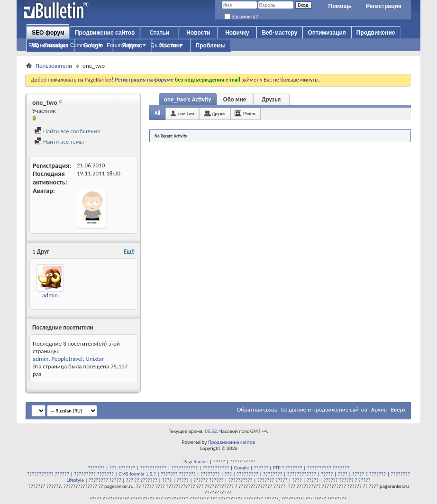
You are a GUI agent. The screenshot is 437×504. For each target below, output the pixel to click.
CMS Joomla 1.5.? (137, 474)
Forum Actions (123, 45)
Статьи (159, 33)
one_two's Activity (188, 99)
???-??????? (122, 468)
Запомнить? (241, 17)
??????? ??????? (178, 474)
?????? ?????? (209, 480)
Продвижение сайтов (105, 33)
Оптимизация (327, 33)
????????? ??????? (94, 474)
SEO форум (48, 33)
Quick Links (164, 45)
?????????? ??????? (328, 468)
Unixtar (95, 359)
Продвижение (376, 33)
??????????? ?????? (48, 474)
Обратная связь (257, 409)
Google (242, 468)
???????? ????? (105, 480)
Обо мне (235, 99)
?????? (261, 468)
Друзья (271, 99)
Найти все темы (59, 142)
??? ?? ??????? (142, 480)
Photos (249, 114)
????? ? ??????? (369, 474)
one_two (186, 114)
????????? (247, 474)
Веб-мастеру (279, 33)
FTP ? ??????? (288, 468)
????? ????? (242, 462)
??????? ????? (273, 480)
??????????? (153, 468)
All (157, 113)
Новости (198, 33)
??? (228, 474)
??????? (96, 468)
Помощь (340, 6)
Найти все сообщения (67, 131)
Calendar (54, 45)
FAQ (34, 45)
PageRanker (196, 462)
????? (219, 462)
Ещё (129, 252)
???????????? (302, 474)
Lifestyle (75, 480)
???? (343, 474)
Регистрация (384, 6)
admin (50, 295)
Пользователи (54, 66)
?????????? (241, 480)
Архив (379, 409)
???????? (210, 474)
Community (83, 45)
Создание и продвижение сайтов (324, 409)
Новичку (237, 33)
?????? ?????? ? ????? (347, 480)
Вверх (398, 409)
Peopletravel (67, 359)
